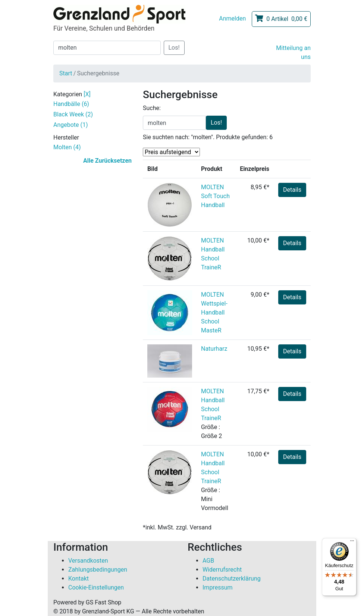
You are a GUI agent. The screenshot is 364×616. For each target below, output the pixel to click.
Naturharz (214, 349)
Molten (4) (67, 147)
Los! (174, 48)
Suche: (152, 108)
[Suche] (107, 48)
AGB (208, 561)
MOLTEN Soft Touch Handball (215, 196)
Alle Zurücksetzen (107, 161)
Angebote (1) (71, 125)
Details (292, 190)
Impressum (218, 587)
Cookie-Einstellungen (96, 587)
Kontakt (79, 579)
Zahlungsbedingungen (98, 570)
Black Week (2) (73, 114)
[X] (87, 94)
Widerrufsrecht (222, 570)
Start (66, 73)
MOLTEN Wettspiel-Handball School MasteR (214, 312)
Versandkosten (88, 561)
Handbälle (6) (71, 104)
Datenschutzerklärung (232, 579)
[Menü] (352, 542)
